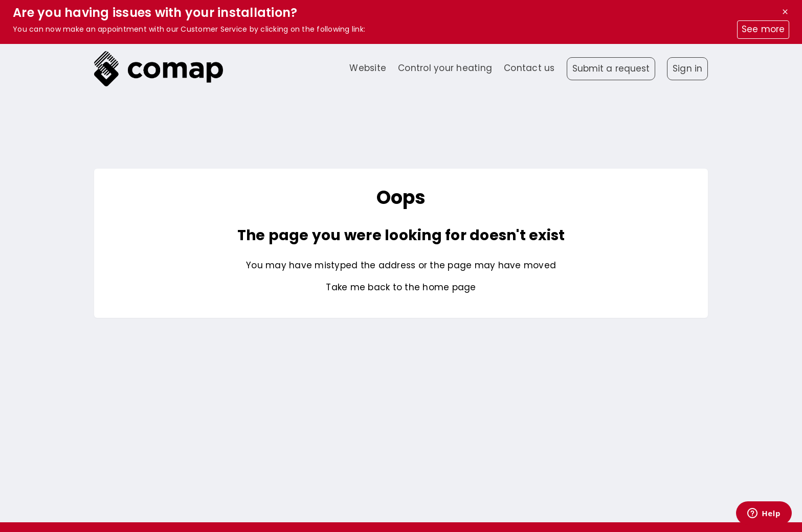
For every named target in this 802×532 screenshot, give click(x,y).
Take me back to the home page (401, 287)
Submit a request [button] (611, 68)
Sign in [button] (687, 68)
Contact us (529, 68)
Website (368, 68)
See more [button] (763, 29)
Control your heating (445, 68)
